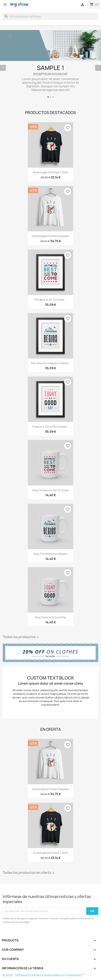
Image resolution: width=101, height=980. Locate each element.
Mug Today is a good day (51, 617)
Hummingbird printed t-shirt (50, 172)
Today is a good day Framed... (50, 427)
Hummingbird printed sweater (50, 236)
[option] (50, 64)
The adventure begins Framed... (51, 363)
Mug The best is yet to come (50, 490)
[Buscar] (50, 16)
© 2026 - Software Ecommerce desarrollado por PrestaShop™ (43, 975)
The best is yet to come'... (50, 300)
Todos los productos (21, 637)
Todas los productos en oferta (29, 873)
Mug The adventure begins (50, 554)
